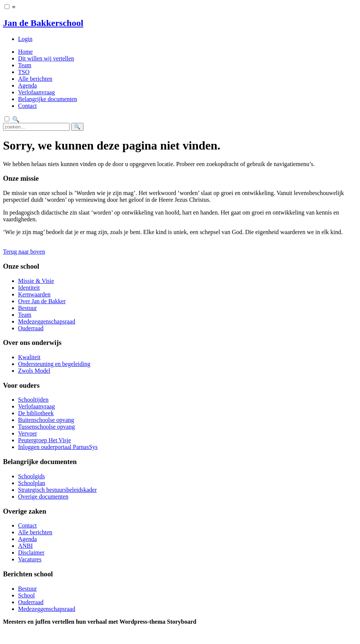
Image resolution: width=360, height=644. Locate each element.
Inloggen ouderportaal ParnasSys (58, 447)
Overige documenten (43, 497)
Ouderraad (31, 328)
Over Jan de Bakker (42, 301)
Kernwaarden (34, 294)
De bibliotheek (36, 413)
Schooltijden (33, 400)
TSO (24, 72)
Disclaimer (31, 553)
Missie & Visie (36, 281)
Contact (27, 106)
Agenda (27, 85)
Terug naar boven (24, 252)
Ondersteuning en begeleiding (54, 364)
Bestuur (27, 308)
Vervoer (28, 433)
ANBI (25, 546)
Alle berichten (35, 79)
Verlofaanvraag (36, 92)
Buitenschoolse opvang (46, 420)
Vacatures (30, 559)
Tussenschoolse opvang (46, 427)
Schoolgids (31, 476)
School (26, 595)
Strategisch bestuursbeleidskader (57, 490)
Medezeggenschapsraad (47, 321)
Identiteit (29, 288)
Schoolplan (32, 483)
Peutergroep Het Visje (45, 440)
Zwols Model (34, 371)
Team (25, 65)
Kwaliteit (29, 357)
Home (25, 52)
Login (25, 39)
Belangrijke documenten (48, 99)
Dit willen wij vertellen (46, 58)
